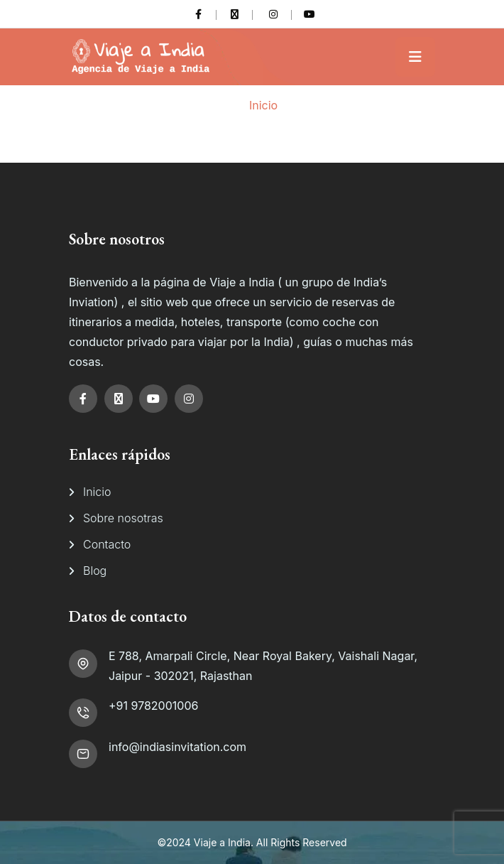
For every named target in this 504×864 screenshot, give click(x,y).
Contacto (107, 544)
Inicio (263, 105)
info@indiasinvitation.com (177, 747)
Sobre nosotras (123, 518)
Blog (95, 571)
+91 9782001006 (153, 706)
